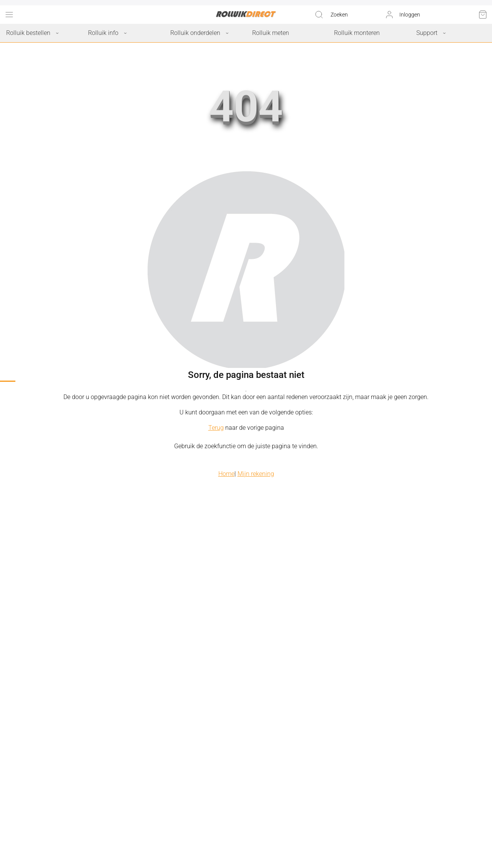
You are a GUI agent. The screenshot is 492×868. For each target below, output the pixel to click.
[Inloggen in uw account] (402, 15)
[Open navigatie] (9, 15)
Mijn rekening (256, 474)
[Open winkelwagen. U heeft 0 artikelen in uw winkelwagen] (483, 15)
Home (226, 474)
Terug (216, 428)
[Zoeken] (331, 15)
